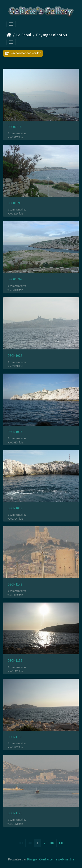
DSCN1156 (15, 737)
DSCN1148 (15, 584)
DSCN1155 (15, 661)
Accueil (9, 35)
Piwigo (32, 859)
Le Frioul (24, 35)
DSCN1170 (15, 813)
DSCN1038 (15, 508)
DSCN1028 (15, 356)
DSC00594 (15, 279)
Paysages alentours (53, 35)
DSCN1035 (15, 432)
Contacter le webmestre (57, 859)
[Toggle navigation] (11, 24)
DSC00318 (15, 127)
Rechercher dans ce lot (23, 53)
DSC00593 (15, 203)
